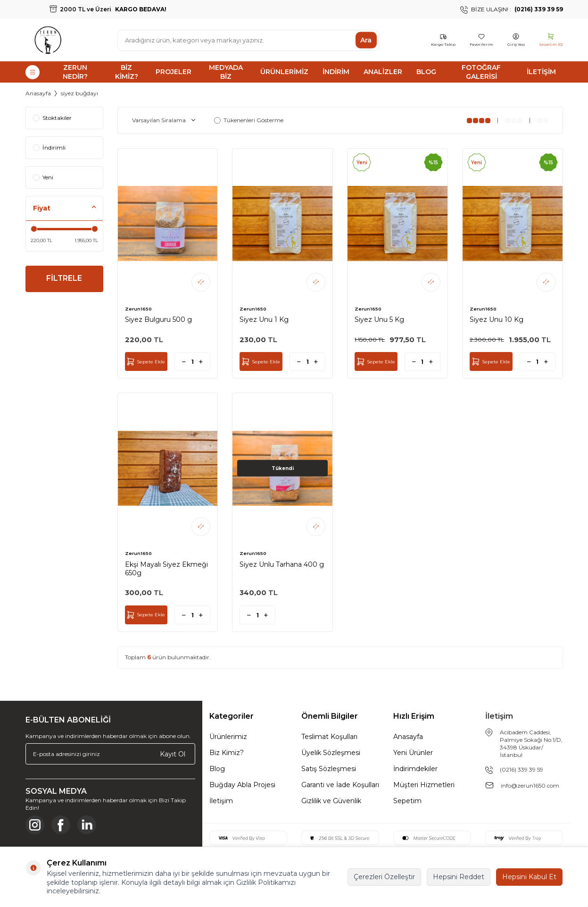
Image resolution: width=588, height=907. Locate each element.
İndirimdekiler (415, 769)
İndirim (336, 72)
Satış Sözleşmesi (329, 769)
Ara (366, 40)
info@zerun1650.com (530, 785)
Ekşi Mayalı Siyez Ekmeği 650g (166, 569)
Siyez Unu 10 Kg (497, 319)
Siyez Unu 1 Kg (264, 319)
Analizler (383, 72)
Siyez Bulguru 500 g (158, 319)
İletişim (541, 72)
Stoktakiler (52, 118)
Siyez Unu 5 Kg (379, 319)
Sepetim (407, 801)
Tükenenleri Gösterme (249, 120)
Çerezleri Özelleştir (384, 877)
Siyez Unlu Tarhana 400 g (282, 564)
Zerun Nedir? (75, 72)
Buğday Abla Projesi (242, 785)
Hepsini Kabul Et (529, 877)
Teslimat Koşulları (329, 737)
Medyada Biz (226, 72)
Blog (426, 72)
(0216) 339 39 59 (522, 769)
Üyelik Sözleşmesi (331, 753)
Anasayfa (38, 93)
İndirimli (49, 147)
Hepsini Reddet (459, 877)
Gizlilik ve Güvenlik (331, 801)
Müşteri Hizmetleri (424, 785)
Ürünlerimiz (284, 72)
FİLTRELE (64, 279)
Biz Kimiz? (127, 72)
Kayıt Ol (173, 754)
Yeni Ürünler (413, 753)
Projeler (174, 72)
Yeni (43, 177)
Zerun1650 (138, 309)
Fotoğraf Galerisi (481, 72)
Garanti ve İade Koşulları (340, 785)
